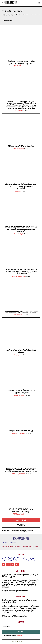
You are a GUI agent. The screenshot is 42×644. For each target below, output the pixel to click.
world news (18, 66)
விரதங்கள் (18, 191)
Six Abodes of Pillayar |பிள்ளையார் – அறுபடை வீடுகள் (21, 391)
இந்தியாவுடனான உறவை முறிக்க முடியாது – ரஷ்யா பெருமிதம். (21, 62)
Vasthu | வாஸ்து (18, 234)
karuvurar (25, 66)
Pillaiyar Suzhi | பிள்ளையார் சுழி (21, 431)
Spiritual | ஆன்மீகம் (18, 395)
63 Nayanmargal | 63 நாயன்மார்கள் (21, 146)
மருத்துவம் (18, 314)
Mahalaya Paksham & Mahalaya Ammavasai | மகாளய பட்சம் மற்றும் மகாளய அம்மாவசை (21, 186)
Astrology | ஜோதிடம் (18, 276)
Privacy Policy (19, 635)
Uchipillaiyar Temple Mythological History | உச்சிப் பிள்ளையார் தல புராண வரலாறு (21, 470)
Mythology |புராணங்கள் (18, 433)
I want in (21, 632)
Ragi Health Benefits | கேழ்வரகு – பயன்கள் (21, 312)
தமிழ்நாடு (18, 110)
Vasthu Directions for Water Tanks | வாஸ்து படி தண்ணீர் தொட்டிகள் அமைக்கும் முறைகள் (21, 229)
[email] (21, 627)
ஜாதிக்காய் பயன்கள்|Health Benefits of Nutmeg (21, 351)
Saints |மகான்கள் (18, 149)
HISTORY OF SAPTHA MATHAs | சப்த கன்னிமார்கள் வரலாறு (21, 510)
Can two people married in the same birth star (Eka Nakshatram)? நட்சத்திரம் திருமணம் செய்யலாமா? (21, 271)
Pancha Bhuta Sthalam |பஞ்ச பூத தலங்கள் (17, 531)
